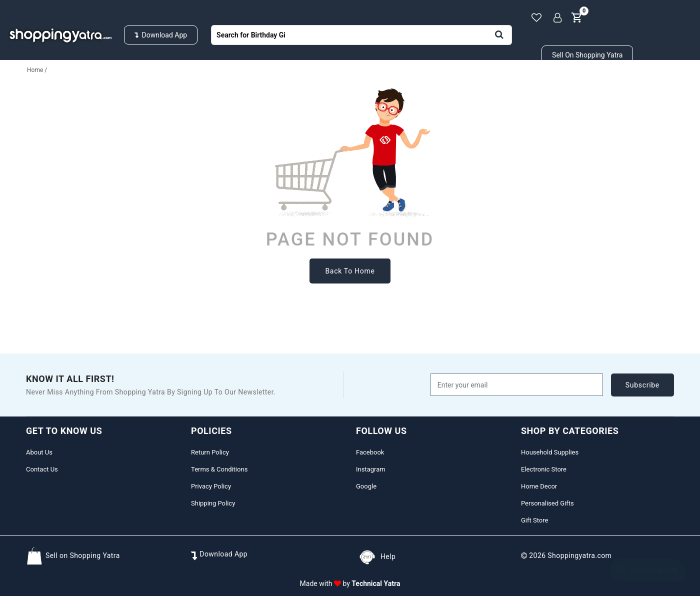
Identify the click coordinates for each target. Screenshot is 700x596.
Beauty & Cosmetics (547, 84)
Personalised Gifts (431, 84)
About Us (39, 452)
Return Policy (210, 452)
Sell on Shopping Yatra (587, 55)
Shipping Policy (213, 503)
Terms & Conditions (219, 469)
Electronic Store (544, 469)
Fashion (160, 84)
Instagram (371, 469)
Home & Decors (326, 84)
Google (366, 486)
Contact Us (42, 469)
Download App (161, 35)
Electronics (236, 84)
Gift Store (534, 520)
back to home (350, 271)
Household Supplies (67, 84)
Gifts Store (646, 84)
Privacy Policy (211, 486)
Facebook (370, 452)
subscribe (642, 385)
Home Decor (539, 486)
